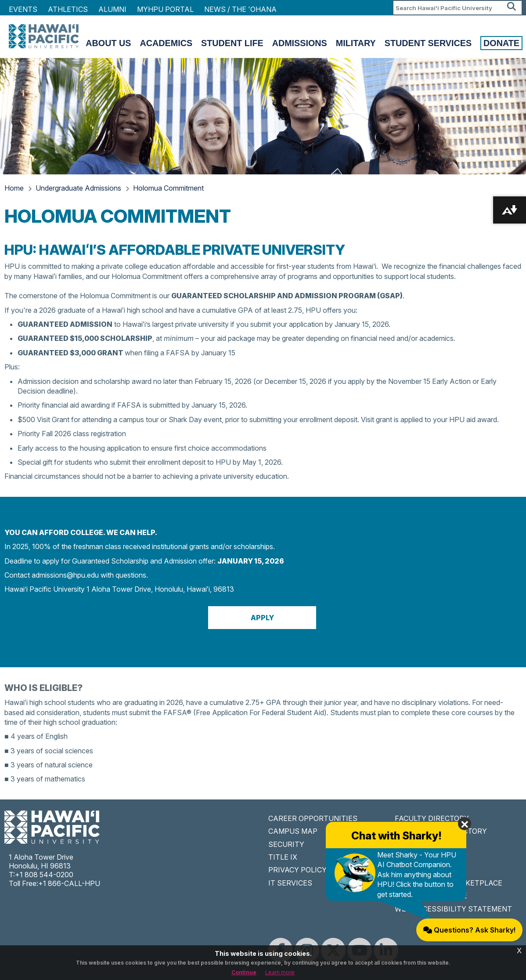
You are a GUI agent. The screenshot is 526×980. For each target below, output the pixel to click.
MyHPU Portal (165, 9)
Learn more (280, 972)
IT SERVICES (290, 883)
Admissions (300, 43)
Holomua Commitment (168, 188)
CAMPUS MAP (293, 831)
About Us (108, 43)
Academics (166, 43)
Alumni (112, 9)
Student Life (232, 43)
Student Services (428, 43)
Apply (262, 618)
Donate (501, 43)
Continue (244, 972)
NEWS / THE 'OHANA (240, 9)
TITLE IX (283, 857)
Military (356, 43)
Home (14, 188)
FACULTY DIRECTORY (432, 818)
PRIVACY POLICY (297, 870)
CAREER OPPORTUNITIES (313, 818)
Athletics (68, 9)
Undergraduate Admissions (78, 188)
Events (23, 9)
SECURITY (286, 844)
